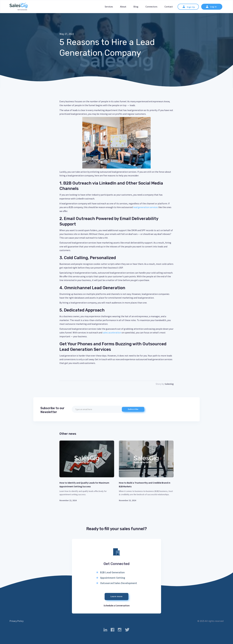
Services (109, 7)
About (123, 7)
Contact (169, 7)
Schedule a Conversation (117, 605)
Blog (136, 7)
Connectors (151, 7)
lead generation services (145, 207)
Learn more (116, 596)
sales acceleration (112, 332)
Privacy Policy (16, 621)
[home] (18, 7)
